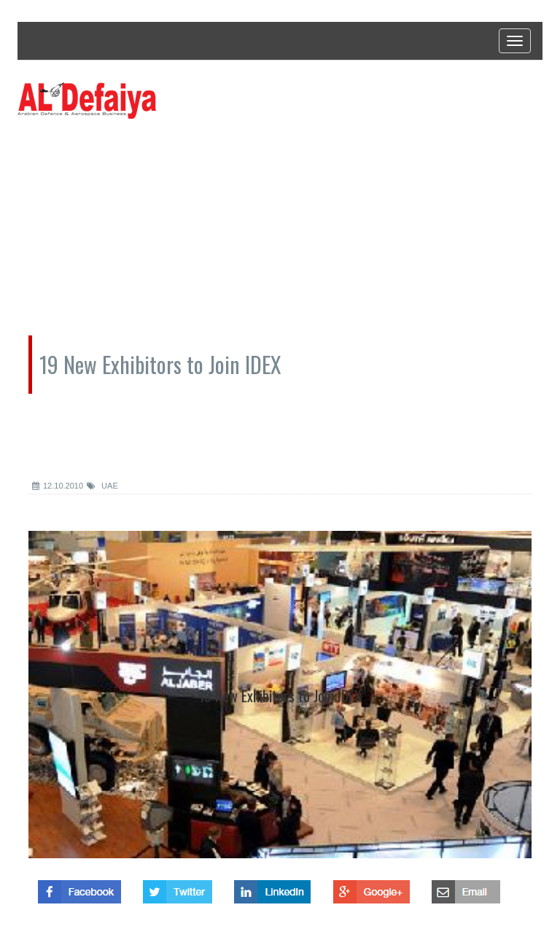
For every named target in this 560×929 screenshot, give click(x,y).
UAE (102, 486)
